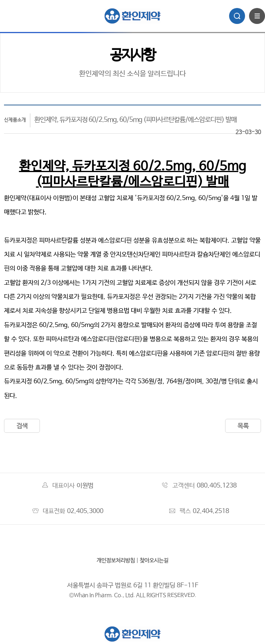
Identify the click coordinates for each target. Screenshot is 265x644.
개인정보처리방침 (116, 561)
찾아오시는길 (154, 561)
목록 (243, 426)
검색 (22, 426)
